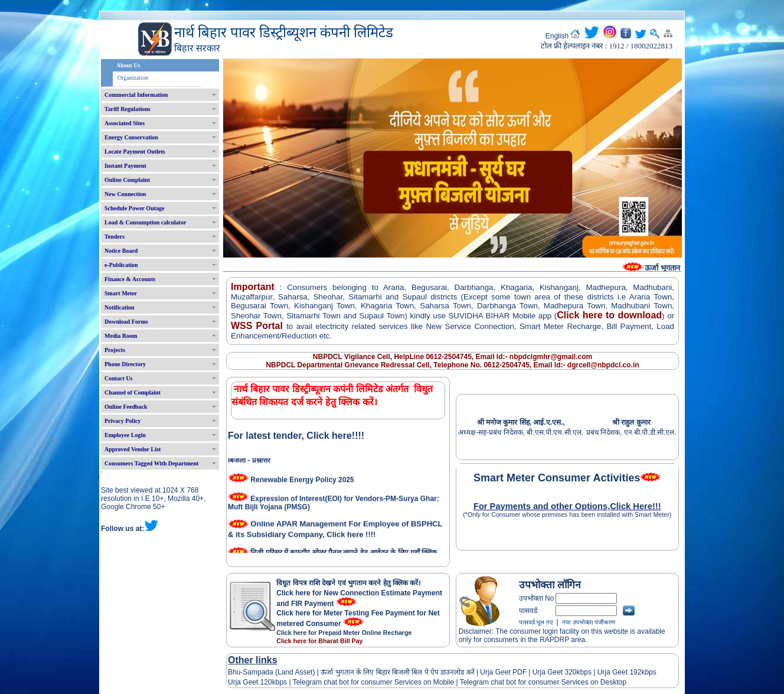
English (557, 36)
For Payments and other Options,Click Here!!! (567, 506)
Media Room (121, 336)
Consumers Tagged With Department (151, 463)
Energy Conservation (131, 137)
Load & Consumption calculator (146, 222)
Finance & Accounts (130, 279)
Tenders (115, 237)
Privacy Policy (122, 421)
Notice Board (121, 251)
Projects (115, 350)
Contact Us (119, 378)
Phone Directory (125, 364)
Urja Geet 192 (618, 672)
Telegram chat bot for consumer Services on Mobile (373, 682)
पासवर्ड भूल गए (536, 622)
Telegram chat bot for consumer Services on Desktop (543, 682)
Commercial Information (136, 95)
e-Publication (121, 265)
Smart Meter (121, 293)
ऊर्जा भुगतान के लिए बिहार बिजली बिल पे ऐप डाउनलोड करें (398, 672)
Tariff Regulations (128, 109)
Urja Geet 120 (250, 682)
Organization (133, 78)
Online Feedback (126, 407)
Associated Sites (125, 123)
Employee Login (125, 435)
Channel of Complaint (133, 392)
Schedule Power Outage (134, 208)
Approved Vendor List (133, 449)
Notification (120, 307)
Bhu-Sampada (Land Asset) (271, 672)
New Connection (125, 194)
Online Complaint (127, 180)
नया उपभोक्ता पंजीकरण (589, 622)
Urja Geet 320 (555, 672)
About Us (128, 65)
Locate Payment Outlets (135, 151)
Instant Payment (125, 166)
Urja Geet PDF (503, 672)
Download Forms (126, 322)
